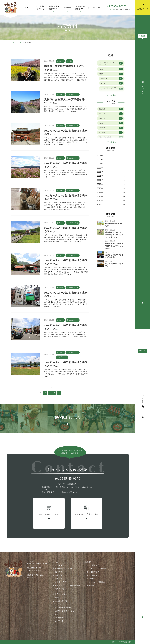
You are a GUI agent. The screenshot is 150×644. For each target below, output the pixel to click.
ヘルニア (111, 114)
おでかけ (60, 61)
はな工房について (60, 601)
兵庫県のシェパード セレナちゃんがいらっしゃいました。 (114, 235)
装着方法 (59, 575)
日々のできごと (73, 94)
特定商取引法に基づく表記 (64, 611)
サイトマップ (58, 621)
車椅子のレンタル (60, 594)
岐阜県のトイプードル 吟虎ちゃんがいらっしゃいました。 (115, 246)
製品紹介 (88, 562)
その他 (69, 61)
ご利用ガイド (61, 582)
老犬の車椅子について (64, 589)
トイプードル (62, 357)
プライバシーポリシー (62, 608)
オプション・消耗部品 (96, 582)
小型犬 (111, 74)
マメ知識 (111, 133)
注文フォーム (58, 614)
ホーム (13, 42)
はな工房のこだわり (61, 565)
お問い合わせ (58, 618)
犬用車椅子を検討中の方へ (64, 569)
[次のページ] (59, 393)
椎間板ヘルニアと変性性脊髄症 (68, 585)
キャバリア (112, 79)
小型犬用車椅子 (93, 565)
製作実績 (90, 585)
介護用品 (111, 109)
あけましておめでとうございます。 (114, 256)
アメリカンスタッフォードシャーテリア (111, 63)
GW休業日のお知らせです (114, 225)
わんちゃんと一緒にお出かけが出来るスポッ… (66, 132)
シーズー (112, 83)
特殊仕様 (90, 579)
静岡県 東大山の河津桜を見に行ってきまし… (66, 68)
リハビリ (111, 118)
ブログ (20, 42)
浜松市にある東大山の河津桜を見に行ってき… (66, 101)
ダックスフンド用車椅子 (97, 569)
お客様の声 (57, 598)
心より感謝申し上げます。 (114, 265)
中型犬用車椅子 (93, 572)
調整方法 (59, 579)
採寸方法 (59, 572)
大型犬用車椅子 (93, 575)
